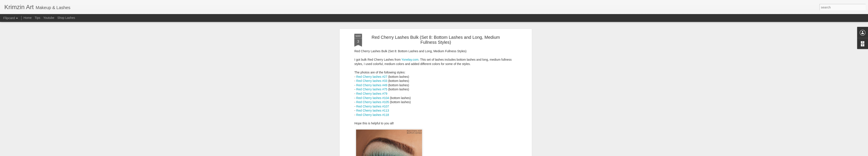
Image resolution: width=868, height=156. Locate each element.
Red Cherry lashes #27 (372, 46)
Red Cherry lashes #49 (372, 54)
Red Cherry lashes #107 (373, 75)
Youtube (49, 18)
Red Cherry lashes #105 (373, 71)
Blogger (448, 154)
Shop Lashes (66, 18)
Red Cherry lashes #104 (373, 67)
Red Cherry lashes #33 (372, 50)
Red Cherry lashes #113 (373, 80)
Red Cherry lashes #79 (372, 63)
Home (27, 18)
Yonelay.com (410, 29)
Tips (38, 18)
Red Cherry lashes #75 (372, 58)
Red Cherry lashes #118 (373, 84)
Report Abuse (460, 154)
